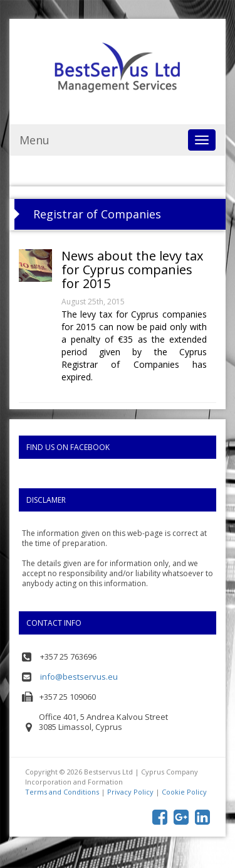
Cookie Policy (184, 792)
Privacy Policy (130, 792)
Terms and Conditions (62, 792)
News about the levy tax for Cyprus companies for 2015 (132, 270)
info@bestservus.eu (79, 677)
